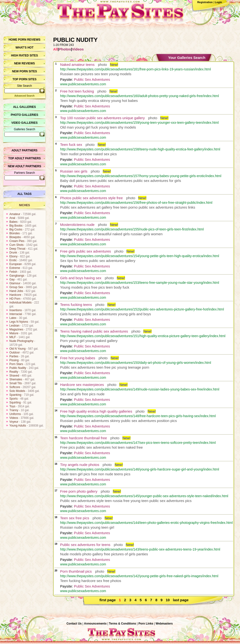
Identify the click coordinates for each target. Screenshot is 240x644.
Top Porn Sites (24, 79)
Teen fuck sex (71, 145)
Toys (12, 406)
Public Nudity (18, 368)
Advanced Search (24, 96)
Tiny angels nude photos (80, 465)
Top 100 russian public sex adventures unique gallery (103, 118)
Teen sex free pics (75, 518)
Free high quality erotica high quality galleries (96, 411)
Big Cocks (16, 229)
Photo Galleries (24, 115)
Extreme (15, 268)
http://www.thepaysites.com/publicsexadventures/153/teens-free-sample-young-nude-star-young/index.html (140, 283)
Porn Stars (16, 364)
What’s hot (24, 48)
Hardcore (15, 295)
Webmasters (164, 624)
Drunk (13, 253)
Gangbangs (17, 276)
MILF (13, 337)
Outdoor (15, 353)
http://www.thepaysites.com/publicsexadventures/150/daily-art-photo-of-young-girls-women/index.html (136, 363)
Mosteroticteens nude (77, 225)
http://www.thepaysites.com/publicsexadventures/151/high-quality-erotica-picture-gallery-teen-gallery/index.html (143, 336)
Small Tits (16, 383)
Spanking (15, 395)
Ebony (13, 256)
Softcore (15, 387)
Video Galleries (24, 123)
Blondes (15, 233)
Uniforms (15, 414)
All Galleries (24, 107)
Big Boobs (16, 226)
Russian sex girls (74, 171)
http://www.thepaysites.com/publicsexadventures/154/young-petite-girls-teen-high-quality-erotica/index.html (140, 256)
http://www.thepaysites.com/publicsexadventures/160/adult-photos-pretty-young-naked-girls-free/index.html (140, 96)
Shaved (14, 376)
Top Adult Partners (24, 158)
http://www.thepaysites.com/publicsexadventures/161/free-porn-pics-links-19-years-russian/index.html (136, 69)
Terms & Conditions (123, 624)
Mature (14, 333)
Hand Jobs (16, 291)
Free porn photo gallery (79, 491)
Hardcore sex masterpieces (82, 385)
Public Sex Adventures (92, 79)
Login (218, 2)
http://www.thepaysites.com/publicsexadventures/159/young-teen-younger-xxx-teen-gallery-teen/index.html (140, 123)
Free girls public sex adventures (86, 251)
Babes (13, 222)
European (16, 264)
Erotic (13, 260)
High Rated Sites (24, 56)
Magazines (16, 329)
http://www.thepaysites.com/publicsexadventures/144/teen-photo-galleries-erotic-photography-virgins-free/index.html (147, 523)
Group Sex (16, 287)
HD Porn (15, 299)
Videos (14, 418)
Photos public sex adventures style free (92, 198)
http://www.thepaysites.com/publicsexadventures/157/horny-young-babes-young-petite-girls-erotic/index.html (141, 176)
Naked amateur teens (77, 65)
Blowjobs (15, 237)
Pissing (14, 360)
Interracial (16, 314)
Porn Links (146, 624)
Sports (14, 399)
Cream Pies (17, 241)
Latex (13, 318)
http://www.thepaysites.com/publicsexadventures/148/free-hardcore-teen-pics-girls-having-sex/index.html (138, 416)
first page (108, 600)
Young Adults (18, 426)
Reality (14, 372)
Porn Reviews (29, 40)
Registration (205, 2)
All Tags (25, 194)
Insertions (16, 310)
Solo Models (17, 391)
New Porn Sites (24, 71)
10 (168, 600)
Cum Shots (16, 245)
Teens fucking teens (76, 305)
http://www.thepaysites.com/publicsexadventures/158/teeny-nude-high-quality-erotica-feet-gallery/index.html (140, 149)
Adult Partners (24, 150)
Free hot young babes (78, 358)
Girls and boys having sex (81, 278)
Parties (14, 356)
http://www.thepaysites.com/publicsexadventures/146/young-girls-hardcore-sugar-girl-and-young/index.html (140, 469)
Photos (65, 49)
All (55, 49)
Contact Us (74, 624)
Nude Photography (21, 341)
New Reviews (25, 63)
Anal (12, 218)
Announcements (95, 624)
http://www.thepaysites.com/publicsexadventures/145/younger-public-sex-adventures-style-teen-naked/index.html (144, 496)
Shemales (16, 379)
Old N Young (17, 349)
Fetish (13, 272)
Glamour (15, 283)
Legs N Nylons (19, 322)
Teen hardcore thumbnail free (84, 438)
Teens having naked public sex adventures (94, 331)
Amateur (15, 214)
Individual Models (21, 303)
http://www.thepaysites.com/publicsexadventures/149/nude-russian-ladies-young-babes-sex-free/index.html (140, 389)
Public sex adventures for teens (85, 545)
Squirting (15, 402)
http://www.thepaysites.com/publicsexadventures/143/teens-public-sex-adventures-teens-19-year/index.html (140, 549)
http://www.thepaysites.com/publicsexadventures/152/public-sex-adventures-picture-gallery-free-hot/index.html (142, 309)
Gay (12, 279)
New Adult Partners (24, 166)
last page (181, 600)
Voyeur (14, 422)
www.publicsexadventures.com (83, 84)
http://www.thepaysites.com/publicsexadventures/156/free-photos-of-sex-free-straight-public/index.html (136, 203)
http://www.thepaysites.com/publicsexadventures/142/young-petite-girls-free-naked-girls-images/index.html (139, 576)
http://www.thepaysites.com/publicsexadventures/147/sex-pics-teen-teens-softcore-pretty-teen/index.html (138, 443)
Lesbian (14, 326)
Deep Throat (17, 249)
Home (13, 40)
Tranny (14, 410)
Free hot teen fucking (77, 91)
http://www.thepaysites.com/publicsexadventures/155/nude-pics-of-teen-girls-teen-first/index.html (132, 229)
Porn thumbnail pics (76, 571)
